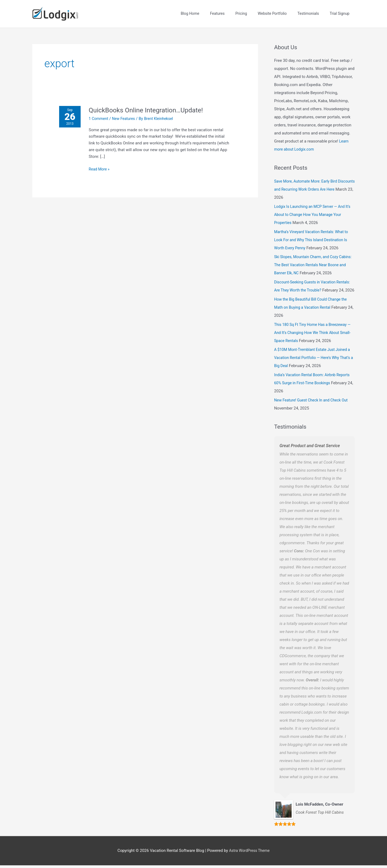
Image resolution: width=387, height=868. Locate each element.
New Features (127, 113)
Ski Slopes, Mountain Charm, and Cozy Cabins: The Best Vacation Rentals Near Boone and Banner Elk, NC (310, 259)
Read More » (101, 163)
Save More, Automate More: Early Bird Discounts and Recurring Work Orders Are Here (311, 184)
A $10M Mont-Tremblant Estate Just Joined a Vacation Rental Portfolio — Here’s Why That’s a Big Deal (313, 360)
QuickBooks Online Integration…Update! (151, 104)
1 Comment (101, 113)
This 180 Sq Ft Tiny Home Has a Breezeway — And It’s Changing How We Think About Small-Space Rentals (313, 335)
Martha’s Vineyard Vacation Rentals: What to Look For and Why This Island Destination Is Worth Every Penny (314, 234)
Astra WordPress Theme (249, 853)
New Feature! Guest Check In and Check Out (313, 403)
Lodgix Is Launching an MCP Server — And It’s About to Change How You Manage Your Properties (313, 209)
